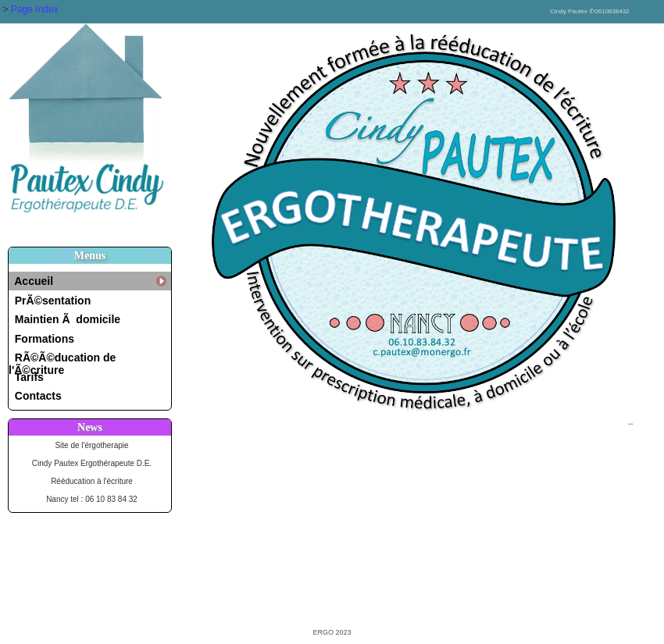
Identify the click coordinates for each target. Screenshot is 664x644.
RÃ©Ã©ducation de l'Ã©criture (62, 359)
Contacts (35, 396)
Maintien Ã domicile (64, 319)
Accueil (31, 281)
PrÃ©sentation (50, 301)
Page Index (35, 9)
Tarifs (26, 377)
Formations (41, 339)
